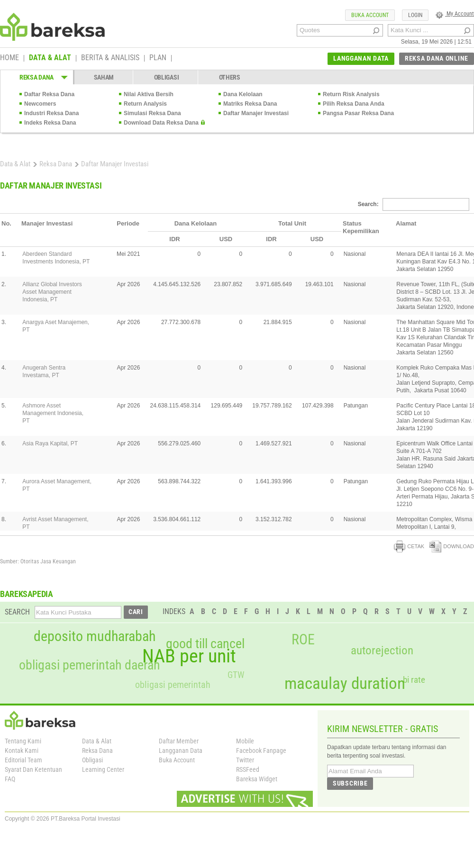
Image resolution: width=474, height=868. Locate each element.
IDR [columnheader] (174, 239)
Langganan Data (181, 750)
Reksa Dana (56, 164)
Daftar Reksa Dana (49, 94)
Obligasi (92, 760)
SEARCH (17, 612)
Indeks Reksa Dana (50, 123)
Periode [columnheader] (128, 223)
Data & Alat (15, 164)
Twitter (245, 760)
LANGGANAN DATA (361, 58)
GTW (236, 675)
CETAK (409, 546)
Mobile (245, 741)
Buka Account (177, 760)
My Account (455, 14)
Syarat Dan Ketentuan (33, 769)
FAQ (10, 779)
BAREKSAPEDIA (27, 594)
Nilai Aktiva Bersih (149, 94)
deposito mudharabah (95, 636)
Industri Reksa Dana (51, 113)
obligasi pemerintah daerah (90, 665)
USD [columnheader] (226, 239)
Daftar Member (179, 741)
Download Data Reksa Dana (161, 123)
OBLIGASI (167, 77)
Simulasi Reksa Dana (152, 113)
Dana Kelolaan (243, 94)
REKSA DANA (36, 77)
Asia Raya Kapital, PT (50, 443)
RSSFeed (248, 769)
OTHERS (230, 77)
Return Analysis (145, 104)
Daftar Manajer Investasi (256, 113)
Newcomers (40, 104)
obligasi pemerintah (173, 685)
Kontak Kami (22, 750)
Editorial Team (23, 760)
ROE (303, 640)
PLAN (158, 58)
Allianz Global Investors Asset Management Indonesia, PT (52, 292)
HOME (9, 58)
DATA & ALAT (50, 58)
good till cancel (205, 644)
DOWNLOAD (452, 546)
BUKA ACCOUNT (370, 15)
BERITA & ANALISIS (110, 58)
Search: (414, 204)
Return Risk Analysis (351, 94)
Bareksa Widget (257, 779)
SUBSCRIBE (350, 783)
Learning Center (103, 769)
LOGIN (415, 15)
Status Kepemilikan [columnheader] (361, 227)
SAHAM (104, 77)
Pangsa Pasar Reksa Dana (358, 113)
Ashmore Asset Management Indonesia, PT (53, 413)
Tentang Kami (23, 741)
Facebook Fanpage (261, 750)
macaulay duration (345, 683)
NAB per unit (189, 656)
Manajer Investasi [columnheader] (47, 223)
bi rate (414, 680)
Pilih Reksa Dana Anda (354, 104)
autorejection (382, 650)
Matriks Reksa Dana (250, 104)
